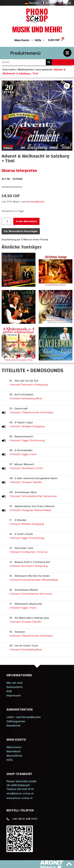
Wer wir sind (14, 683)
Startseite (9, 70)
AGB (9, 691)
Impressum (14, 695)
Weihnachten (26, 70)
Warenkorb (14, 751)
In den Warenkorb (26, 221)
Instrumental (44, 70)
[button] (20, 793)
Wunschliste (14, 756)
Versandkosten (36, 202)
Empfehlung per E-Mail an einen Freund (25, 239)
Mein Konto (22, 40)
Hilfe (38, 40)
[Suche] (49, 62)
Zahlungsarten (16, 721)
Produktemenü (26, 53)
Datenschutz (15, 687)
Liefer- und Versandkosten (24, 717)
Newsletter (14, 726)
